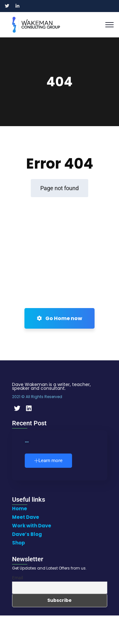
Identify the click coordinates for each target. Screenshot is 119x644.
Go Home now (60, 318)
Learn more (48, 460)
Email (17, 578)
